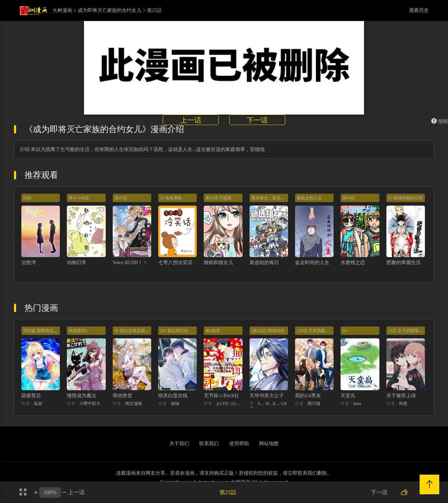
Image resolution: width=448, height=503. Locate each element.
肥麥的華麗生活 (404, 263)
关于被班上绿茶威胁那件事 (416, 396)
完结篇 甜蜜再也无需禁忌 (47, 331)
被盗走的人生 (309, 198)
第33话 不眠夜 (219, 198)
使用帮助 (239, 444)
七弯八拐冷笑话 (175, 263)
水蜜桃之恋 (353, 263)
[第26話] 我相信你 (268, 331)
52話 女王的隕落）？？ (410, 331)
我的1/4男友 (308, 396)
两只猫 (314, 404)
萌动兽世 (122, 396)
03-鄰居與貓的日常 (406, 198)
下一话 (257, 120)
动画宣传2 (78, 331)
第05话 (121, 198)
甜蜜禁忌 (31, 396)
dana (357, 404)
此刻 (27, 198)
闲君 (403, 404)
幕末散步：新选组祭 (270, 198)
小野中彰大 (90, 404)
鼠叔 (38, 404)
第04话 (349, 198)
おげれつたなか (229, 404)
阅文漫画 (134, 404)
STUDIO (262, 404)
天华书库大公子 (267, 396)
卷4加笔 (213, 331)
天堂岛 (348, 396)
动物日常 (77, 263)
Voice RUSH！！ (130, 263)
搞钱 (175, 404)
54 (344, 331)
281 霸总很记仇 (174, 331)
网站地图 (269, 444)
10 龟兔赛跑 (171, 198)
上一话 (191, 120)
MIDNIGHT (269, 404)
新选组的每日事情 (269, 263)
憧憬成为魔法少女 (86, 396)
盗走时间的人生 (312, 263)
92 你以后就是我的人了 (136, 331)
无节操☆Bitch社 (221, 396)
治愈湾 (29, 263)
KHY (277, 404)
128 (283, 404)
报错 (440, 121)
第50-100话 (79, 198)
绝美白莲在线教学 (178, 396)
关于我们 (179, 444)
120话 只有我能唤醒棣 (317, 331)
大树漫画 (62, 11)
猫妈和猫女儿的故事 (226, 263)
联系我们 (209, 444)
